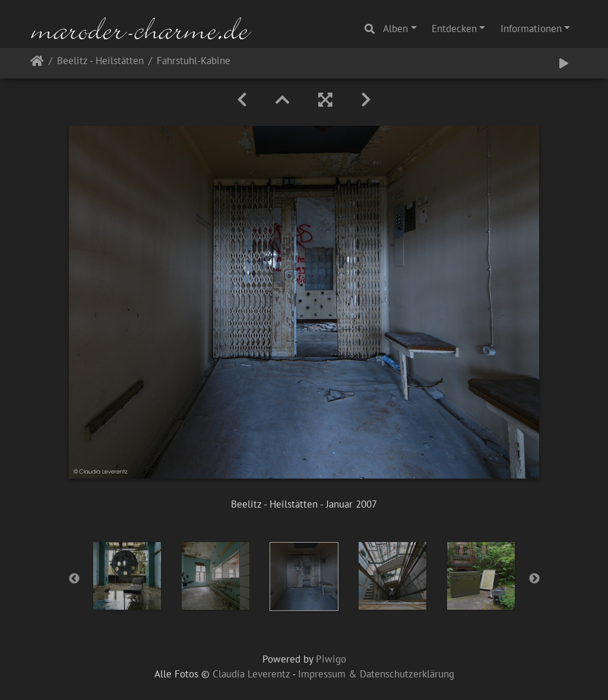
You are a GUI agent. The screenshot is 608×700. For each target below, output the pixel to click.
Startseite (37, 63)
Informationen (531, 28)
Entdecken (454, 28)
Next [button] (534, 579)
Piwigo (331, 659)
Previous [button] (74, 579)
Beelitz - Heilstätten (100, 61)
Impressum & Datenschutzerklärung (376, 674)
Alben (395, 28)
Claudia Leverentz (251, 674)
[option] (127, 576)
